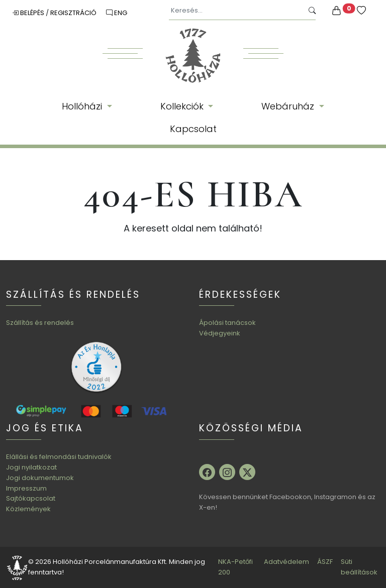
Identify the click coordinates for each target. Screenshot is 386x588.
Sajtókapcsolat (31, 498)
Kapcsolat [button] (193, 129)
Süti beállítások (359, 567)
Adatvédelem (286, 562)
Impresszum (26, 488)
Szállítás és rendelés (40, 323)
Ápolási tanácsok (227, 323)
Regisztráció (74, 13)
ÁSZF (325, 562)
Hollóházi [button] (83, 106)
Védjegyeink (220, 333)
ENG (117, 13)
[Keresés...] (236, 11)
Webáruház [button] (289, 106)
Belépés (29, 13)
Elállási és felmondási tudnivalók (59, 457)
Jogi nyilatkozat (31, 467)
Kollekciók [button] (183, 106)
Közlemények (28, 509)
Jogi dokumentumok (40, 478)
